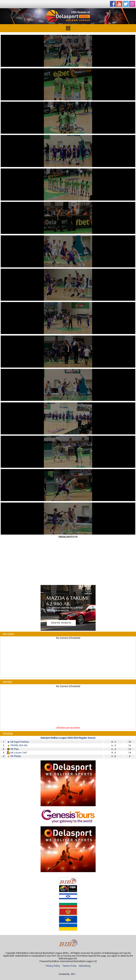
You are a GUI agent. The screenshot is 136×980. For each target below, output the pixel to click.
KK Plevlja (16, 756)
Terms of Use (69, 966)
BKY (73, 974)
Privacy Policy (53, 966)
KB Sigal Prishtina (20, 742)
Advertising (85, 966)
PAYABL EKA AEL (19, 745)
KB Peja (14, 749)
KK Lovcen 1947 (19, 753)
